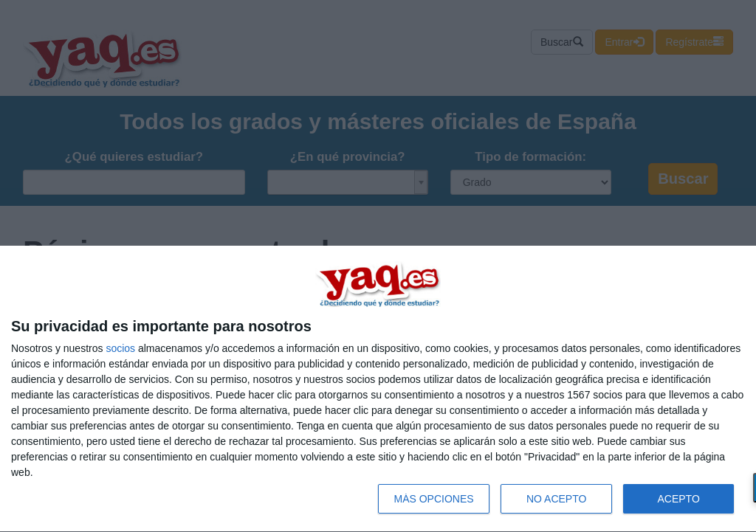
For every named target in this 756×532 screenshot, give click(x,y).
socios (120, 348)
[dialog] (378, 389)
